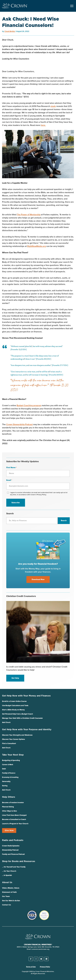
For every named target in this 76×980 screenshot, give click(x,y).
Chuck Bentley (10, 31)
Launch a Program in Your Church (15, 824)
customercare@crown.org (40, 949)
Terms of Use (31, 967)
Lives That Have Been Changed (14, 815)
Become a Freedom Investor (13, 803)
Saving (5, 786)
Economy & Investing (10, 777)
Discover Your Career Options (13, 739)
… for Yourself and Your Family (14, 867)
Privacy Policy (45, 967)
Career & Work (8, 765)
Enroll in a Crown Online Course (14, 701)
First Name (11, 468)
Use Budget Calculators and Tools (15, 706)
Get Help (15, 678)
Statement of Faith (9, 892)
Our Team (6, 896)
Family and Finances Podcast (13, 854)
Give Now (9, 831)
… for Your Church (9, 871)
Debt (4, 769)
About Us (7, 882)
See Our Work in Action (11, 901)
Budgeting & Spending (11, 760)
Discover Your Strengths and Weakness (17, 735)
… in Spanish (7, 875)
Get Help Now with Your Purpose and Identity (27, 730)
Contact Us (6, 905)
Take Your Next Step (13, 755)
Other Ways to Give (9, 811)
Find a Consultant (9, 744)
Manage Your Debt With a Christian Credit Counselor (22, 718)
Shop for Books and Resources (19, 861)
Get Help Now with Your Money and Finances (26, 696)
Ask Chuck (6, 722)
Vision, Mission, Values (11, 888)
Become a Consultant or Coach (14, 820)
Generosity (6, 782)
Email (9, 480)
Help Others (9, 797)
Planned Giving (8, 807)
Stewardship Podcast (10, 850)
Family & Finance (9, 773)
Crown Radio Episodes (11, 846)
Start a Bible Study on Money (13, 710)
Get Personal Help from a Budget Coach (18, 714)
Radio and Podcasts (13, 840)
